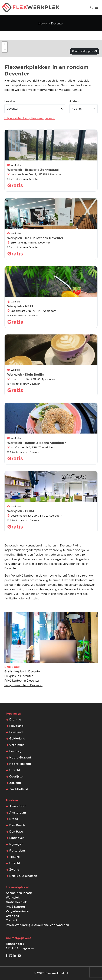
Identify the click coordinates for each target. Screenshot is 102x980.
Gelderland (17, 739)
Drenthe (15, 720)
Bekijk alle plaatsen (23, 876)
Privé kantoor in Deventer (22, 681)
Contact (11, 921)
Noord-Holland (20, 764)
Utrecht (15, 770)
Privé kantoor (16, 907)
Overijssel (16, 777)
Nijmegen (16, 844)
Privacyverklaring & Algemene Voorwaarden (37, 925)
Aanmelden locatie (19, 893)
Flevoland (16, 726)
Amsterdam (18, 813)
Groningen (17, 745)
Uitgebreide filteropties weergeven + (29, 118)
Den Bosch (17, 825)
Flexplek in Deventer (19, 676)
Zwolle (14, 870)
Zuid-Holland (19, 789)
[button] (5, 44)
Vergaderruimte (17, 911)
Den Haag (16, 832)
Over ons (12, 916)
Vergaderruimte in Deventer (23, 685)
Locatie (10, 101)
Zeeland (15, 783)
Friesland (16, 732)
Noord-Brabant (20, 758)
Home (42, 24)
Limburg (15, 751)
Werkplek (13, 898)
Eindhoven (17, 838)
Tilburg (14, 857)
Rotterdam (17, 851)
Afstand (75, 101)
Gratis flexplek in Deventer (23, 672)
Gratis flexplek (16, 902)
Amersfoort (18, 806)
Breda (14, 819)
